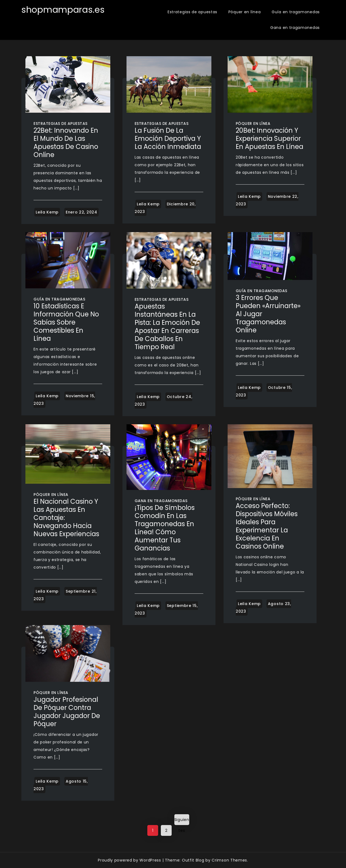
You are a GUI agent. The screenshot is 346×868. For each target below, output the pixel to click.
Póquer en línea (245, 12)
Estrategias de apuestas (192, 12)
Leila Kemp (47, 212)
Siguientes (182, 821)
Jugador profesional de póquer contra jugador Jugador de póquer (67, 712)
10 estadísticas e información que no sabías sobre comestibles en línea (66, 322)
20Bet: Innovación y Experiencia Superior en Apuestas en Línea (270, 138)
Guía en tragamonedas (296, 12)
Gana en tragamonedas (295, 28)
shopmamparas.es (63, 10)
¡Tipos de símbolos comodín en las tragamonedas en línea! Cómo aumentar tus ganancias (165, 528)
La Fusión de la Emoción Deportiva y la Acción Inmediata (168, 138)
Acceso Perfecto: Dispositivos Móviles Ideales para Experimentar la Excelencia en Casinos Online (267, 526)
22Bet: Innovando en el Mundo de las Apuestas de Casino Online (66, 143)
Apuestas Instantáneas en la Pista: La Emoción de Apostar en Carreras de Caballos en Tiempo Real (167, 327)
